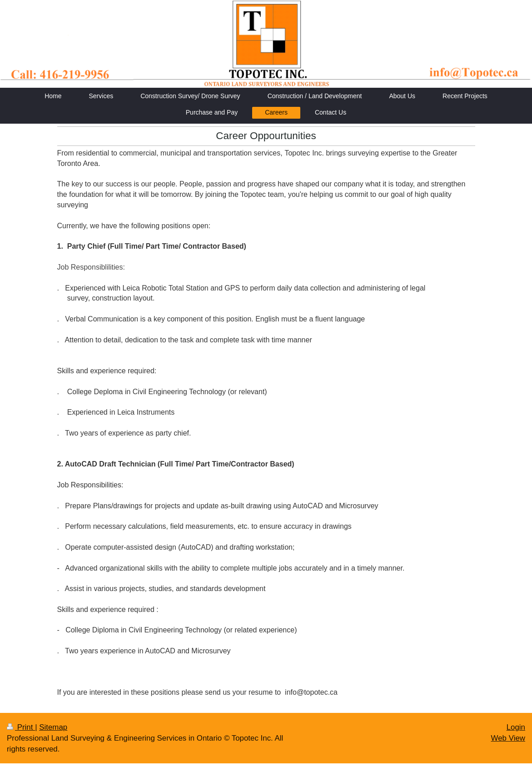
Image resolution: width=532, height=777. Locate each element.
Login (516, 727)
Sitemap (53, 727)
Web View (508, 738)
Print (21, 727)
